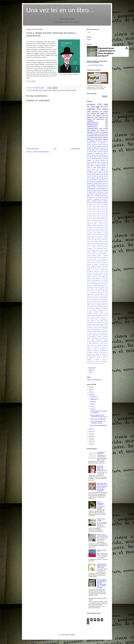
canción (104, 199)
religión (97, 359)
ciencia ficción (91, 169)
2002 (90, 152)
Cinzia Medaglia (91, 185)
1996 (100, 157)
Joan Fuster (92, 192)
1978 (88, 178)
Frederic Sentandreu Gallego (94, 255)
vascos (102, 363)
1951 (90, 173)
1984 (94, 215)
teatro (99, 203)
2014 (88, 146)
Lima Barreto (96, 296)
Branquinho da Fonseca (102, 238)
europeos (45, 90)
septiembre (94, 399)
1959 (90, 213)
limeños (100, 356)
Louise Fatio (95, 298)
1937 (102, 210)
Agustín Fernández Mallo (100, 222)
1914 (98, 208)
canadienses (103, 349)
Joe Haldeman (92, 282)
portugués (92, 141)
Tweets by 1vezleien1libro (94, 380)
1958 (107, 211)
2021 (95, 180)
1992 (102, 178)
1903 (90, 208)
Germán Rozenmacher (101, 261)
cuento (106, 129)
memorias (106, 356)
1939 (107, 210)
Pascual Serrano (100, 317)
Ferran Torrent (102, 187)
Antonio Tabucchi (96, 231)
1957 (105, 173)
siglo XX (69, 90)
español (102, 130)
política (98, 358)
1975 (107, 213)
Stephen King (95, 335)
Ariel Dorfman (105, 231)
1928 (107, 171)
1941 (90, 211)
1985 (98, 215)
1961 (97, 155)
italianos (55, 90)
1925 (102, 171)
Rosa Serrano (98, 328)
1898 (102, 206)
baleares (89, 349)
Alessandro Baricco (97, 159)
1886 (34, 90)
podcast (106, 201)
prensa (104, 358)
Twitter (90, 372)
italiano (50, 90)
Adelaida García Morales (97, 220)
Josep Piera (103, 284)
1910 (94, 208)
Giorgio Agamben (91, 189)
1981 (90, 157)
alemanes (99, 146)
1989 (93, 178)
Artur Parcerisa (96, 234)
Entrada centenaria (97, 247)
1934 (94, 210)
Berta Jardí (91, 236)
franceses (98, 139)
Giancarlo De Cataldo (92, 264)
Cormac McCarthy (100, 160)
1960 (93, 155)
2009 (99, 138)
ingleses (106, 139)
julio (92, 404)
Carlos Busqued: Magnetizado (98, 425)
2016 (105, 138)
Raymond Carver (92, 143)
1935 (98, 210)
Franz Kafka (92, 254)
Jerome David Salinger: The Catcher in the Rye (98, 422)
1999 (102, 217)
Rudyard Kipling (96, 329)
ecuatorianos (90, 354)
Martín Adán (105, 308)
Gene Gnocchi (102, 259)
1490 (90, 204)
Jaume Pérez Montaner (98, 273)
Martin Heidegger (96, 308)
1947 (104, 153)
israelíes (94, 356)
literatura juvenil (94, 134)
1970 (98, 213)
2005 (98, 132)
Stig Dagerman (92, 337)
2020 (90, 180)
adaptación (90, 139)
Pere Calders (100, 321)
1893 (94, 206)
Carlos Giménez (98, 241)
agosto (92, 402)
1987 (97, 150)
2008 (99, 141)
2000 (107, 150)
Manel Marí (90, 166)
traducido (74, 90)
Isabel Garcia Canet (99, 271)
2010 (104, 141)
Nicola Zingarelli (96, 315)
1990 (97, 178)
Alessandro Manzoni (97, 226)
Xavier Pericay (90, 345)
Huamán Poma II (92, 268)
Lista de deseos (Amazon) (96, 65)
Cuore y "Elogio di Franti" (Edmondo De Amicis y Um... (99, 416)
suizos (98, 363)
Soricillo (89, 335)
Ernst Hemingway (98, 248)
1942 (88, 150)
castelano (96, 351)
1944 (94, 211)
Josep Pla (89, 285)
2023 (90, 395)
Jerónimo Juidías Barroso (93, 278)
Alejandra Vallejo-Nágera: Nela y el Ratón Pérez (102, 566)
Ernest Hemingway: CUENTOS (100, 503)
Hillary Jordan (96, 266)
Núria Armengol (90, 317)
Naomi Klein (98, 314)
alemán (106, 146)
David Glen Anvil (104, 243)
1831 (98, 204)
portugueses (90, 171)
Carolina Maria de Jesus (100, 183)
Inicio (55, 149)
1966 (94, 213)
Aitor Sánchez (102, 180)
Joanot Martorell (104, 280)
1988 (107, 215)
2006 (100, 145)
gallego (97, 354)
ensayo (40, 90)
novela (59, 90)
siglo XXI (100, 107)
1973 (95, 176)
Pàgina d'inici (92, 368)
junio (92, 407)
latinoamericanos (93, 125)
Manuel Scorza (92, 303)
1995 (94, 217)
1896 (98, 206)
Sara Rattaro (105, 331)
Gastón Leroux (92, 259)
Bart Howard (105, 234)
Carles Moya (99, 182)
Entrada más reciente (33, 149)
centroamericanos (104, 351)
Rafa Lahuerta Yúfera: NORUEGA (102, 535)
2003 (105, 157)
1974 (102, 213)
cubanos (97, 352)
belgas (95, 349)
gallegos (104, 354)
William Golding (104, 342)
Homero (89, 190)
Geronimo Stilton (91, 263)
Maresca (94, 305)
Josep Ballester (95, 284)
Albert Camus (90, 182)
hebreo (88, 356)
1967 (102, 174)
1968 (102, 155)
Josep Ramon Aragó (98, 285)
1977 (105, 176)
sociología (104, 361)
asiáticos (104, 347)
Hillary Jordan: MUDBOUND (98, 419)
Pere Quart (94, 322)
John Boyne (100, 192)
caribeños (89, 351)
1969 (107, 174)
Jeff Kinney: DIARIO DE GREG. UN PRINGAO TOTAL (102, 468)
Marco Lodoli (100, 303)
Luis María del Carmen (92, 300)
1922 (107, 208)
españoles (95, 112)
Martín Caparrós (92, 310)
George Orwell (90, 261)
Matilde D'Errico (102, 310)
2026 (90, 387)
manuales (96, 148)
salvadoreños (90, 361)
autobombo (90, 153)
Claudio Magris (95, 243)
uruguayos (105, 203)
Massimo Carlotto (101, 166)
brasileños (103, 143)
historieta (102, 169)
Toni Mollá (91, 340)
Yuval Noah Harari (101, 345)
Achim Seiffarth (100, 218)
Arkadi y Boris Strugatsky (95, 233)
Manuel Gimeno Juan (103, 301)
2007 (100, 152)
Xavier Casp (103, 344)
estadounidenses (93, 123)
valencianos (100, 119)
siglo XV (97, 361)
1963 (37, 90)
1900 (107, 206)
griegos (94, 201)
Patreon (89, 40)
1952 (95, 173)
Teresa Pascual (95, 338)
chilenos (91, 352)
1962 (88, 174)
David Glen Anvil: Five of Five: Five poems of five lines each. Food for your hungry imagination (102, 487)
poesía (89, 115)
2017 (88, 159)
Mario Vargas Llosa (91, 307)
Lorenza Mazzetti (101, 164)
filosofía (93, 138)
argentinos (93, 130)
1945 (98, 211)
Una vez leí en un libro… (61, 10)
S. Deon (103, 329)
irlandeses (98, 153)
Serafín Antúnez (93, 333)
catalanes (105, 132)
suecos (93, 363)
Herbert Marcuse (102, 189)
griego (88, 201)
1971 (107, 155)
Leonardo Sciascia (101, 194)
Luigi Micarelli (103, 298)
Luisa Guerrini (103, 300)
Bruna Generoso (102, 240)
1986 (102, 215)
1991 (90, 217)
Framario (94, 252)
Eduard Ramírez (102, 185)
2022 (94, 218)
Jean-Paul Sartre (98, 275)
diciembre (93, 397)
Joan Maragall (95, 280)
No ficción (104, 315)
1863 (102, 204)
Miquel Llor (90, 196)
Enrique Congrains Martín (94, 162)
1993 (95, 157)
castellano (90, 121)
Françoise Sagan (102, 254)
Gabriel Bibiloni (97, 257)
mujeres (93, 114)
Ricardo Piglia (99, 196)
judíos (100, 201)
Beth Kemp (99, 236)
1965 (97, 174)
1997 (98, 217)
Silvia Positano (102, 333)
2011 (107, 178)
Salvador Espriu (96, 331)
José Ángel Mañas (100, 287)
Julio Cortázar (92, 292)
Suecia (100, 337)
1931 (90, 210)
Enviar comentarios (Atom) (42, 152)
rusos (94, 203)
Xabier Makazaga (93, 344)
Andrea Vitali (91, 227)
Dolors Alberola (92, 245)
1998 (102, 150)
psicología (89, 359)
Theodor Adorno (104, 338)
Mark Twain (100, 307)
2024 (90, 392)
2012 (105, 145)
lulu (89, 32)
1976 (100, 176)
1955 (88, 155)
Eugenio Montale (91, 187)
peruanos (104, 148)
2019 (101, 136)
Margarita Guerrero (102, 305)
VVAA (88, 167)
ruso (90, 203)
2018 (93, 146)
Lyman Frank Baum (91, 301)
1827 (94, 204)
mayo (92, 409)
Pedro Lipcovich (94, 319)
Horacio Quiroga (104, 266)
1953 (102, 211)
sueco (88, 363)
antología (97, 199)
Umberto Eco (99, 340)
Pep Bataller (103, 319)
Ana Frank (105, 226)
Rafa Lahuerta (100, 324)
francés (89, 145)
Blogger (73, 635)
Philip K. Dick (101, 322)
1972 (90, 176)
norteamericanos (92, 129)
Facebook (91, 370)
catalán (105, 112)
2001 (107, 217)
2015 (90, 218)
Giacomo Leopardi (102, 263)
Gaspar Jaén (105, 257)
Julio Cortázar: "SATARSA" (101, 453)
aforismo (89, 347)
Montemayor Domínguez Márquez (95, 312)
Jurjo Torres (100, 292)
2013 (105, 152)
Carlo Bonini (90, 241)
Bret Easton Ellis (92, 240)
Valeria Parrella (96, 342)
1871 (107, 204)
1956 (100, 173)
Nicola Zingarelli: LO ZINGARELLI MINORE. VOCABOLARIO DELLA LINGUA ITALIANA (102, 584)
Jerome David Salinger (100, 277)
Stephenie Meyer (104, 335)
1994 (94, 145)
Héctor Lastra (101, 268)
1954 (93, 150)
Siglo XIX (64, 90)
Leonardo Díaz (99, 294)
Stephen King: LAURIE (101, 520)
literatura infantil (93, 136)
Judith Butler (105, 291)
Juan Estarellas (99, 289)
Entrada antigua (76, 149)
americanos (96, 347)
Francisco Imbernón (103, 252)
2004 (95, 152)
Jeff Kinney (105, 190)
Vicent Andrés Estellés (99, 167)
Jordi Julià (100, 282)
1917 (102, 208)
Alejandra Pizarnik (91, 224)
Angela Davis (99, 227)
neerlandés (91, 358)
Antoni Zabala (100, 229)
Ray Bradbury (101, 326)
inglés (102, 114)
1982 (90, 215)
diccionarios (103, 352)
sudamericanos (92, 127)
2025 (90, 390)
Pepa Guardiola (91, 321)
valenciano (90, 132)
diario (90, 148)
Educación (105, 134)
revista (104, 359)
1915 (97, 171)
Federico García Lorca (97, 250)
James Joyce (97, 190)
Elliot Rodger (100, 245)
